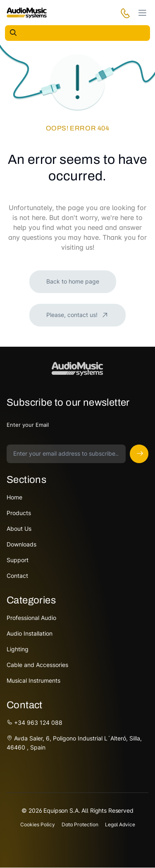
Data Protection (80, 824)
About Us (19, 529)
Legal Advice (120, 824)
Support (18, 560)
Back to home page (73, 281)
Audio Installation (30, 633)
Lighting (18, 649)
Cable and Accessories (37, 665)
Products (19, 513)
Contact (17, 576)
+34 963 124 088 (35, 723)
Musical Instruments (33, 680)
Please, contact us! (73, 315)
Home (14, 497)
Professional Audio (31, 618)
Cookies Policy (38, 824)
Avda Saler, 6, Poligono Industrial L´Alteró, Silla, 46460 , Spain (74, 743)
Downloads (21, 544)
